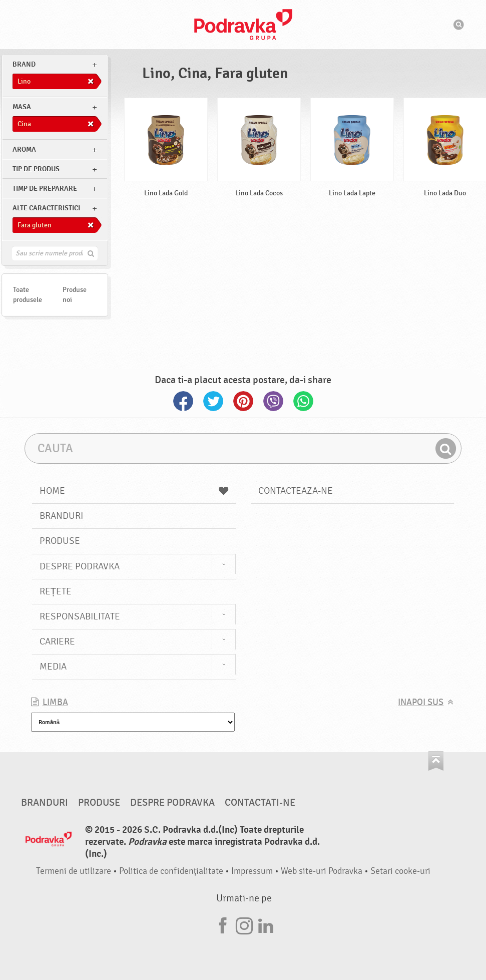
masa (22, 107)
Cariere (57, 641)
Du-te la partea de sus (436, 761)
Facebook (183, 401)
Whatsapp (303, 401)
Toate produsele (28, 295)
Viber (273, 401)
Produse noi (75, 295)
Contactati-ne (260, 803)
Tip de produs (36, 169)
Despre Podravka (80, 566)
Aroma (24, 149)
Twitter (213, 401)
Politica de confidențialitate (171, 871)
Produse (60, 541)
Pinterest (243, 401)
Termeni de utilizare (74, 871)
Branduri (61, 516)
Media (53, 667)
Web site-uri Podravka (322, 871)
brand (24, 64)
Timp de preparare (45, 189)
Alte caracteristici (46, 208)
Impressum (252, 871)
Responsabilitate (80, 616)
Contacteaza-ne (296, 491)
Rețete (56, 591)
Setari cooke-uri (400, 871)
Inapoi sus (421, 702)
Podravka (243, 25)
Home (134, 491)
